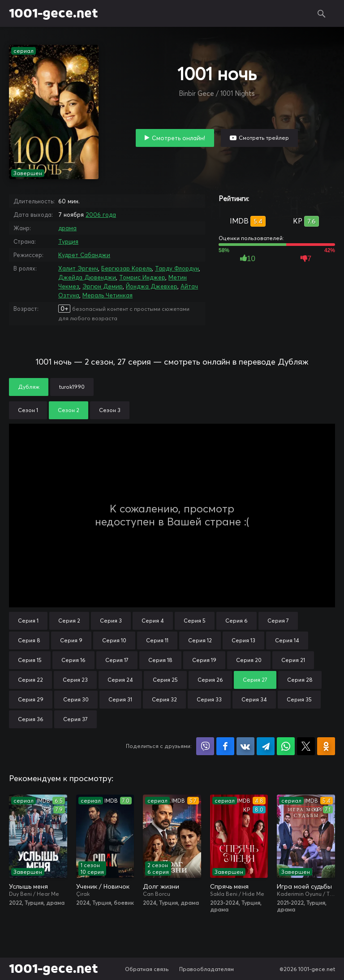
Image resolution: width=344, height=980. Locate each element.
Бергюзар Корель (127, 268)
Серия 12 (200, 640)
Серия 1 (28, 621)
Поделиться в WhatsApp (286, 746)
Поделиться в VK (245, 746)
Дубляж (29, 387)
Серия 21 (293, 660)
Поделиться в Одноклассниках (326, 746)
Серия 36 (31, 719)
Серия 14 (287, 640)
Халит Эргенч (78, 268)
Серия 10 (114, 640)
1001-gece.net (54, 13)
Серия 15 (30, 660)
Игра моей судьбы (304, 886)
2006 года (101, 215)
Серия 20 (249, 660)
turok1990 (72, 387)
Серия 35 (299, 699)
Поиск (322, 13)
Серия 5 (195, 621)
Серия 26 (210, 680)
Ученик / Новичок (103, 886)
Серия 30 (76, 699)
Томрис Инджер (142, 277)
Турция (68, 241)
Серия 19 (204, 660)
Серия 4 (153, 621)
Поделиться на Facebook (225, 746)
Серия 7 (278, 621)
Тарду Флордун (177, 268)
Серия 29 (31, 699)
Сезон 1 (28, 410)
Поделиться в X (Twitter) (306, 746)
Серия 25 (165, 680)
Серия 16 (73, 660)
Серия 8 (29, 640)
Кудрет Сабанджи (84, 255)
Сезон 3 (110, 410)
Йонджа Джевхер (152, 286)
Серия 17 (117, 660)
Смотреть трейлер (264, 138)
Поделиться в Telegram (266, 746)
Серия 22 (30, 680)
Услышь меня (28, 886)
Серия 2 (69, 621)
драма (67, 228)
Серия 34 (254, 699)
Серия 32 (164, 699)
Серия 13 (243, 640)
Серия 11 (157, 640)
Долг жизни (161, 886)
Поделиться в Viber (205, 746)
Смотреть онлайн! (178, 138)
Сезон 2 (69, 410)
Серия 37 (75, 719)
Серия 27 (255, 680)
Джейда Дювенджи (87, 277)
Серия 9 (71, 640)
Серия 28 (300, 680)
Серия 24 (120, 680)
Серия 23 (75, 680)
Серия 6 (236, 621)
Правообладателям (206, 969)
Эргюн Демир (103, 286)
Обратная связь (147, 969)
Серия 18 (160, 660)
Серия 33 (209, 699)
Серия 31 (120, 699)
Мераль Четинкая (107, 295)
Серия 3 (111, 621)
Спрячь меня (229, 886)
